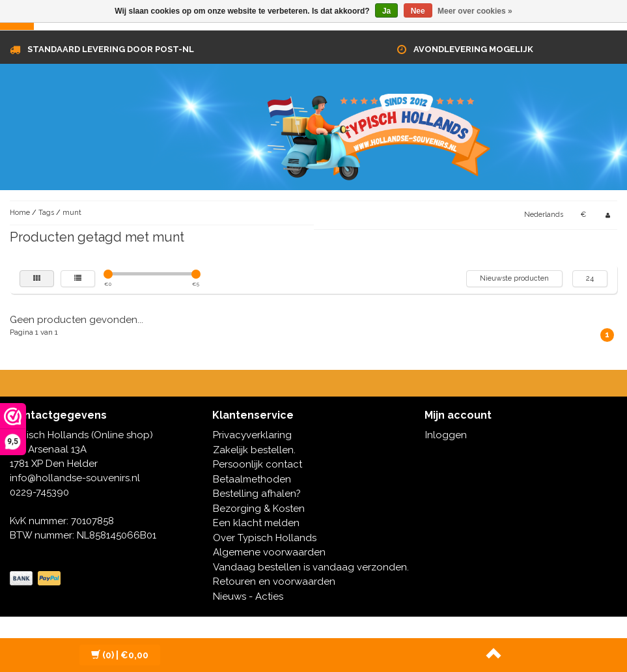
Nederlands (544, 215)
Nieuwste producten (514, 278)
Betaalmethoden (252, 479)
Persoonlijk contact (258, 464)
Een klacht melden (256, 523)
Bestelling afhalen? (257, 494)
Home (20, 213)
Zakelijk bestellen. (254, 450)
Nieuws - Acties (248, 596)
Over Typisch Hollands (265, 538)
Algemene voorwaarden (269, 552)
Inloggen (446, 435)
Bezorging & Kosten (259, 509)
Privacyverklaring (252, 435)
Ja (386, 11)
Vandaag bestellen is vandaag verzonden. (311, 567)
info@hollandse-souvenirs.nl (75, 478)
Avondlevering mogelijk (473, 49)
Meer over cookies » (475, 11)
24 (590, 278)
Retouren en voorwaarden (274, 581)
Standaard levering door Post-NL (111, 49)
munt (72, 213)
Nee (418, 11)
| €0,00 (120, 655)
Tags (46, 213)
